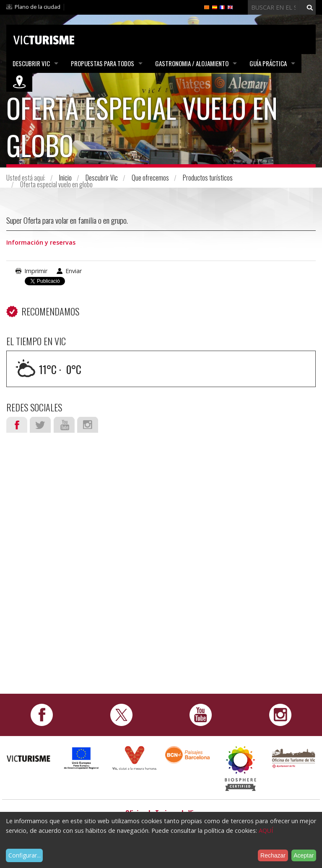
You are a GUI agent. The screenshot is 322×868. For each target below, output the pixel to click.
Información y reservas (41, 242)
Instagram (88, 425)
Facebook (17, 425)
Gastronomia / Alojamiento (192, 63)
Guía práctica (268, 63)
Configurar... (25, 855)
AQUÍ (266, 831)
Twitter (40, 425)
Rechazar (273, 855)
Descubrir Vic (31, 63)
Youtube (64, 425)
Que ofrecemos (150, 178)
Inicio (65, 178)
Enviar (74, 271)
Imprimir (36, 271)
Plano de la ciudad (38, 7)
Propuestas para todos (103, 63)
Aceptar (304, 855)
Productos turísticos (208, 178)
